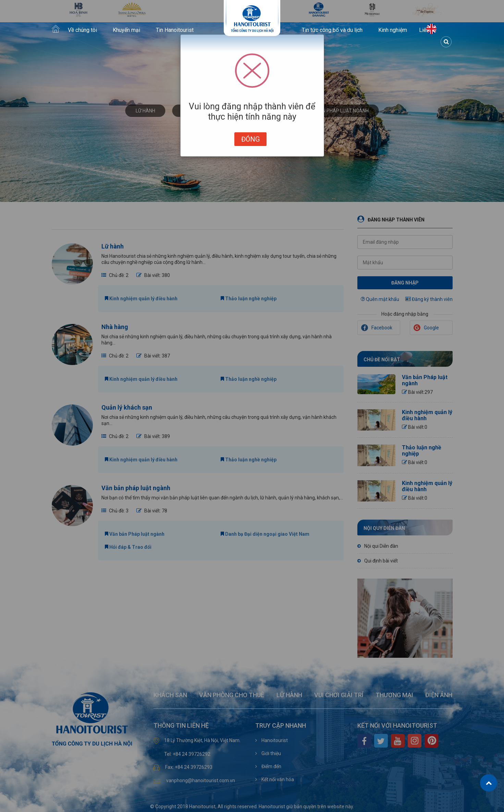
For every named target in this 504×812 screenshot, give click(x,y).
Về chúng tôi (82, 30)
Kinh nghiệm (393, 30)
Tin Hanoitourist (175, 30)
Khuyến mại (126, 30)
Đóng (250, 139)
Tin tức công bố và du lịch (332, 30)
